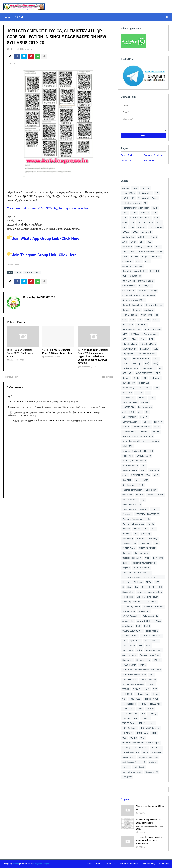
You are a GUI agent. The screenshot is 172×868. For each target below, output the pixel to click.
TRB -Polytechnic (146, 723)
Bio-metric (127, 247)
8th (124, 227)
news (125, 475)
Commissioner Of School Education (139, 295)
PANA (150, 495)
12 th (155, 208)
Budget (145, 257)
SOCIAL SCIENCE (130, 636)
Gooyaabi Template (42, 864)
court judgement (130, 315)
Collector (142, 291)
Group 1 (126, 378)
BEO (149, 242)
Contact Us (126, 160)
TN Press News (151, 699)
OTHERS (140, 495)
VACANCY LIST (141, 748)
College (153, 291)
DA (124, 325)
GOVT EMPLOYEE (144, 373)
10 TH (12, 49)
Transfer (126, 718)
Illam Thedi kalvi (130, 402)
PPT (153, 529)
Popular (125, 799)
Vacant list (156, 748)
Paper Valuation (130, 500)
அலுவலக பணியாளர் (148, 757)
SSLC (38, 272)
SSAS (132, 646)
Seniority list (128, 621)
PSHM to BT (145, 543)
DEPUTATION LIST (153, 329)
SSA (124, 646)
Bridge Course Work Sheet (151, 252)
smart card (127, 626)
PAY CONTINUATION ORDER (135, 509)
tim (124, 699)
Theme (16, 864)
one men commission (132, 490)
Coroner (137, 310)
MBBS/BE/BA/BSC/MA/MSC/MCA (138, 436)
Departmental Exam (132, 329)
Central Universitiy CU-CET (134, 271)
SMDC (147, 626)
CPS (132, 320)
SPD (124, 641)
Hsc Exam (127, 393)
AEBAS (126, 232)
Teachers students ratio (133, 684)
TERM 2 (126, 689)
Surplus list (127, 660)
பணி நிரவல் (139, 767)
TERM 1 (151, 684)
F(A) (147, 363)
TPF (143, 714)
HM (139, 388)
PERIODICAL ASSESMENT (147, 514)
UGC (124, 738)
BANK (134, 242)
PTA (156, 543)
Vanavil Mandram (131, 752)
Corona (126, 310)
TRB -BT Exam (129, 723)
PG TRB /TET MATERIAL (133, 524)
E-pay (143, 339)
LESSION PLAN (129, 432)
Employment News (146, 354)
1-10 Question (145, 193)
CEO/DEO (154, 271)
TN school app (129, 704)
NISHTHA (127, 480)
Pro (136, 534)
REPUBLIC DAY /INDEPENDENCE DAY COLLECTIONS (139, 578)
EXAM (125, 363)
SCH (160, 587)
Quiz (147, 558)
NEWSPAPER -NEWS (140, 475)
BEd (142, 242)
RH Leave (138, 582)
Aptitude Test (128, 237)
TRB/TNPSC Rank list (150, 728)
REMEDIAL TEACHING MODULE (137, 573)
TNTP (140, 709)
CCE (147, 261)
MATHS (156, 432)
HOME (148, 388)
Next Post (107, 377)
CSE (148, 320)
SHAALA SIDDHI (145, 621)
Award (154, 237)
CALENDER (127, 261)
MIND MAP (127, 446)
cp (157, 315)
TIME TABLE (135, 699)
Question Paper (141, 553)
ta (149, 660)
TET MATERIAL (142, 694)
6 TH (125, 222)
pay (143, 500)
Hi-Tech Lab (144, 383)
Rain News (158, 558)
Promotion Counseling (147, 539)
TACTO (157, 660)
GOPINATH (127, 373)
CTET (156, 320)
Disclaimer (149, 160)
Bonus (149, 247)
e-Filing (133, 339)
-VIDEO (126, 188)
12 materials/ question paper (136, 208)
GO (161, 368)
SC (143, 587)
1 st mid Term (129, 193)
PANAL (160, 495)
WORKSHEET (128, 757)
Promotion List (129, 543)
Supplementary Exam (150, 655)
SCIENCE (28, 272)
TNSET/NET (128, 709)
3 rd (155, 213)
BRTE (125, 257)
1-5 (157, 193)
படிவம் (126, 767)
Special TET (135, 641)
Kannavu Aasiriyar (131, 422)
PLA (146, 529)
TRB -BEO (145, 718)
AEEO (135, 232)
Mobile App (128, 456)
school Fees (128, 597)
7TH (151, 222)
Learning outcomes (141, 427)
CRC (140, 320)
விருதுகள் (127, 777)
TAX (152, 675)
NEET (143, 470)
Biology (139, 247)
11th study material (131, 203)
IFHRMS (142, 398)
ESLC (156, 359)
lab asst (147, 422)
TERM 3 (137, 689)
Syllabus (140, 660)
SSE (141, 646)
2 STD (134, 213)
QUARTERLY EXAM (147, 548)
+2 (143, 188)
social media (152, 631)
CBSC (139, 261)
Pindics (137, 529)
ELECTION (145, 349)
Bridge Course (129, 252)
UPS (142, 738)
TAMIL (143, 665)
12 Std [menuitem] (19, 17)
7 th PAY (141, 222)
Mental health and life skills (135, 441)
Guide (136, 378)
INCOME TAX (128, 407)
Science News (129, 611)
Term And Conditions (154, 155)
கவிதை (153, 762)
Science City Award (131, 607)
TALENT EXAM (129, 665)
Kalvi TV (144, 417)
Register (126, 568)
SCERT (151, 587)
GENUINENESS (149, 368)
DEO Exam (141, 325)
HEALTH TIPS (128, 383)
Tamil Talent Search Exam (134, 675)
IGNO (152, 398)
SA (136, 587)
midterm (155, 441)
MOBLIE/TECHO (144, 456)
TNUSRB (150, 709)
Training (152, 714)
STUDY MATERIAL (154, 650)
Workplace (156, 752)
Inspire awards (145, 407)
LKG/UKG (144, 432)
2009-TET (145, 213)
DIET (125, 334)
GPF (158, 373)
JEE (140, 412)
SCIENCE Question (131, 616)
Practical (126, 534)
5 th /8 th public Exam (140, 218)
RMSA (149, 582)
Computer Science (154, 305)
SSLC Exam (128, 650)
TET (155, 689)
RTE (157, 582)
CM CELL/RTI (145, 286)
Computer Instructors (132, 305)
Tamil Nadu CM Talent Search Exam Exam (142, 670)
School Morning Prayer (147, 597)
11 (133, 198)
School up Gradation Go (133, 602)
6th (132, 222)
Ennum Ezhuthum (141, 359)
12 (145, 203)
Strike (139, 650)
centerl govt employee (132, 266)
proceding (146, 534)
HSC (157, 388)
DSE (124, 339)
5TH (156, 218)
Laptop (126, 427)
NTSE (141, 485)
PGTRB (151, 524)
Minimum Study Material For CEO (138, 451)
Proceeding (128, 539)
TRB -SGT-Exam (129, 728)
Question (126, 553)
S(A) (129, 587)
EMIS (156, 349)
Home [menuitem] (7, 17)
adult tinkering (156, 227)
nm (137, 480)
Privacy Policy (127, 155)
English (126, 359)
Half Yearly (155, 378)
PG (148, 519)
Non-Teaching (129, 485)
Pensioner (127, 514)
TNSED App (155, 704)
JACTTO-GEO (128, 412)
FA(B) (155, 363)
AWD (125, 242)
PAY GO (155, 509)
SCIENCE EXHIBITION (153, 607)
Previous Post (12, 377)
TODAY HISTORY (130, 714)
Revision (126, 582)
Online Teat (151, 490)
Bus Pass (156, 257)
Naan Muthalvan (130, 466)
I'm (141, 393)
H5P (145, 378)
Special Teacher (152, 641)
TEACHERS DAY (130, 680)
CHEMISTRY (135, 276)
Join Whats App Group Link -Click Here (43, 239)
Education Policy (148, 344)
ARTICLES (143, 237)
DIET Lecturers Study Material (144, 334)
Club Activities (129, 286)
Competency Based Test (133, 300)
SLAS (158, 621)
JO (147, 412)
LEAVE (157, 427)
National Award (130, 470)
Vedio (145, 752)
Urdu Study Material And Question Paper (141, 743)
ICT (148, 393)
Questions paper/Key (132, 558)
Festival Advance (130, 368)
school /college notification (149, 592)
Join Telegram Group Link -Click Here (42, 255)
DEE (131, 325)
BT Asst (134, 257)
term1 (147, 689)
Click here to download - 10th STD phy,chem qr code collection (48, 208)
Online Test (127, 495)
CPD (124, 320)
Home (89, 864)
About (98, 864)
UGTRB (133, 738)
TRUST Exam (142, 733)
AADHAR (142, 227)
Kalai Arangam (129, 417)
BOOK (158, 247)
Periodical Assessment (133, 519)
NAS (144, 466)
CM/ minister (128, 291)
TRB (136, 718)
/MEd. (135, 188)
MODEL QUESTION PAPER (134, 461)
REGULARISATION (142, 568)
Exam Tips (137, 363)
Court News (147, 315)
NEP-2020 (154, 470)
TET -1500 (127, 694)
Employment (128, 354)
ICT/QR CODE (128, 398)
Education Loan (130, 344)
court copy (149, 310)
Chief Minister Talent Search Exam (138, 281)
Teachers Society (148, 680)
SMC (138, 626)
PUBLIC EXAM (129, 548)
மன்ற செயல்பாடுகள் (132, 772)
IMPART (145, 402)
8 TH (159, 222)
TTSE (154, 733)
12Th (125, 213)
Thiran (156, 694)
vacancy (126, 748)
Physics (126, 529)
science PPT (144, 611)
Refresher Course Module (144, 563)
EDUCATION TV (129, 349)
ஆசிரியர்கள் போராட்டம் (134, 762)
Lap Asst (158, 422)
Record (126, 563)
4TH (124, 218)
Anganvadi (146, 232)
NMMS (145, 480)
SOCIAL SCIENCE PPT (132, 631)
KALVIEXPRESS (46, 297)
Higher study (128, 388)
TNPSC (143, 704)
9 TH (132, 227)
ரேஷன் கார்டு (152, 772)
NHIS (156, 475)
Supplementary (129, 655)
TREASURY (127, 733)
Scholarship (128, 592)
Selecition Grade (150, 616)
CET (124, 276)
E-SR (151, 339)
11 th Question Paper (148, 198)
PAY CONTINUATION (132, 505)
